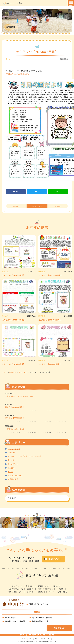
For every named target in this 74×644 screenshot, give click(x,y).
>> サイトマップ (47, 639)
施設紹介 (30, 589)
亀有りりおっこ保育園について (38, 586)
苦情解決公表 (13, 479)
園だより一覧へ (37, 206)
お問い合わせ (55, 559)
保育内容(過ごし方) (16, 589)
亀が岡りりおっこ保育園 (42, 618)
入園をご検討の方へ (45, 589)
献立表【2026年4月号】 (15, 407)
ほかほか (11, 468)
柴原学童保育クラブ (40, 621)
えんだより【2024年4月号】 (13, 364)
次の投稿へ (58, 206)
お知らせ (11, 453)
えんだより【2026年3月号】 (13, 275)
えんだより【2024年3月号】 (50, 364)
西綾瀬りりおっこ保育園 (15, 621)
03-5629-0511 (23, 558)
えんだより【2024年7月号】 (13, 320)
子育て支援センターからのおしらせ (19, 396)
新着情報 (30, 592)
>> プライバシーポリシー (30, 639)
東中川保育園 (10, 618)
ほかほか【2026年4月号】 (16, 418)
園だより (9, 59)
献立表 (10, 472)
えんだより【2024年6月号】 (50, 320)
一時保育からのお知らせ (15, 429)
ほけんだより (13, 464)
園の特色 (57, 586)
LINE (58, 192)
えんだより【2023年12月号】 (50, 275)
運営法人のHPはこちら (39, 604)
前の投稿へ (16, 206)
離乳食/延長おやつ (15, 475)
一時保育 (60, 589)
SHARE (16, 192)
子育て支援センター (15, 592)
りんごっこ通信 (14, 449)
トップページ (17, 586)
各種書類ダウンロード (46, 592)
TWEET (37, 192)
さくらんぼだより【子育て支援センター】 (25, 456)
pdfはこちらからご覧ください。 (19, 74)
